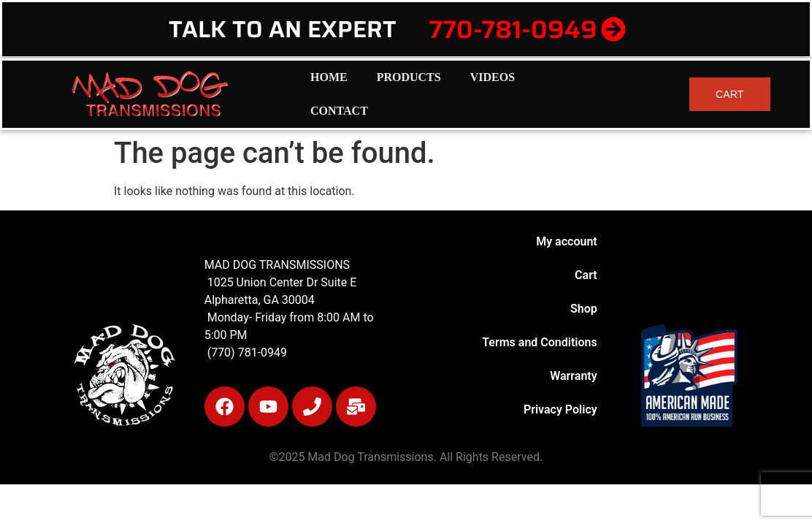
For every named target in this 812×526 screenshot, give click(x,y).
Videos (493, 77)
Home (329, 77)
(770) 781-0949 (246, 352)
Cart (586, 275)
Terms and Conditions (539, 342)
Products (409, 77)
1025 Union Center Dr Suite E (282, 282)
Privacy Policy (560, 409)
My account (567, 241)
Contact (339, 111)
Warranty (573, 376)
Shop (584, 309)
